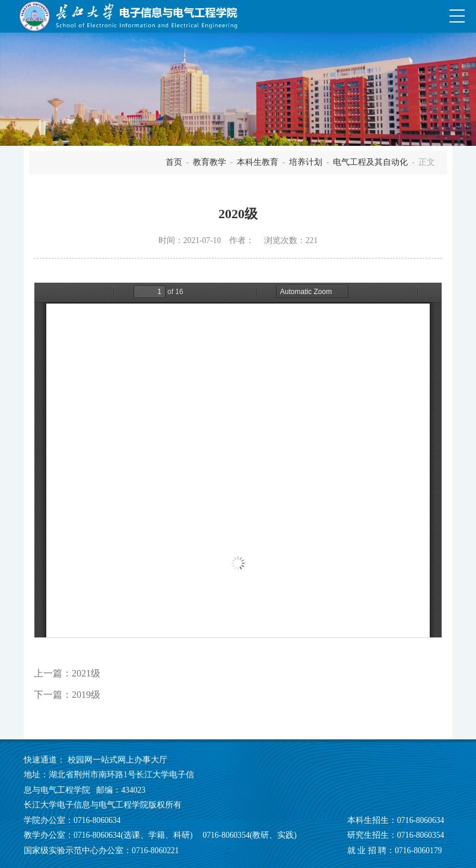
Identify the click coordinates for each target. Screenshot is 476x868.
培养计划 (306, 162)
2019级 (86, 695)
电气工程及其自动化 (370, 162)
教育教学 (210, 162)
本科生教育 (258, 162)
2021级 (86, 673)
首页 (174, 162)
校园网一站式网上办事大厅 (118, 760)
